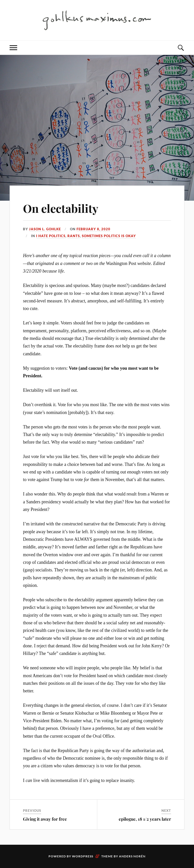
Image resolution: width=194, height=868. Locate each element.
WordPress (83, 856)
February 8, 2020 (93, 229)
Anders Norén (132, 856)
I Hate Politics (51, 236)
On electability (61, 208)
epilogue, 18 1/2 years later (145, 819)
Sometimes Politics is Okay (109, 236)
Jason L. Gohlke (45, 229)
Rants (74, 236)
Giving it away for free (45, 819)
